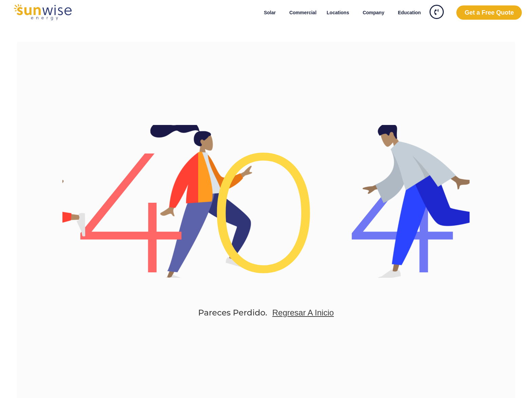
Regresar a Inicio (303, 313)
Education (410, 13)
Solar (272, 13)
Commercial (303, 13)
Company (375, 13)
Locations (340, 13)
